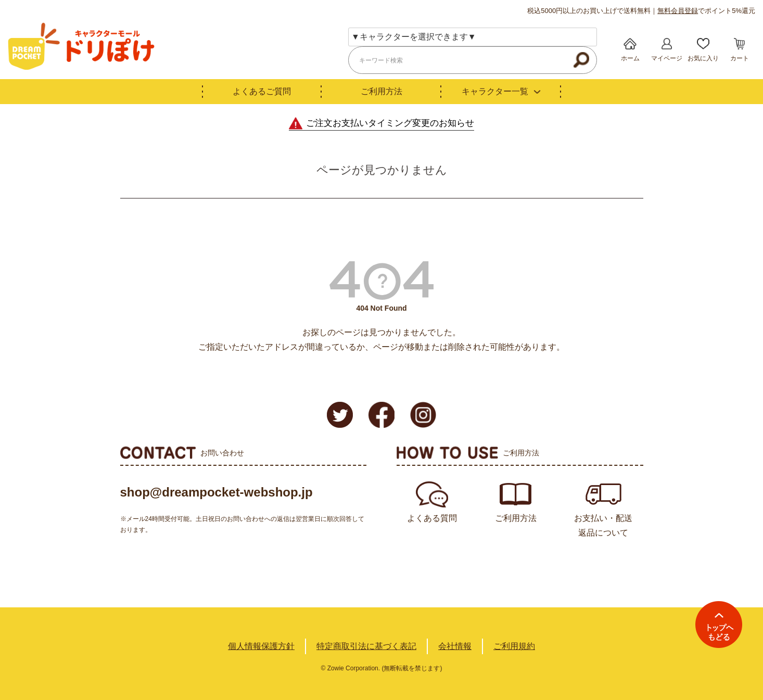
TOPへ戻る (719, 625)
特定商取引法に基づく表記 (366, 646)
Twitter (340, 415)
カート (740, 58)
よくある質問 (432, 518)
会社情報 (455, 646)
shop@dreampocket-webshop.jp (217, 492)
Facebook (381, 415)
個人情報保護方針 (261, 646)
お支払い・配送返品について (603, 525)
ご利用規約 (514, 646)
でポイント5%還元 (706, 11)
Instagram (423, 415)
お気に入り (703, 58)
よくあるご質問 (262, 91)
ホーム (630, 58)
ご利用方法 (381, 91)
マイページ (667, 58)
